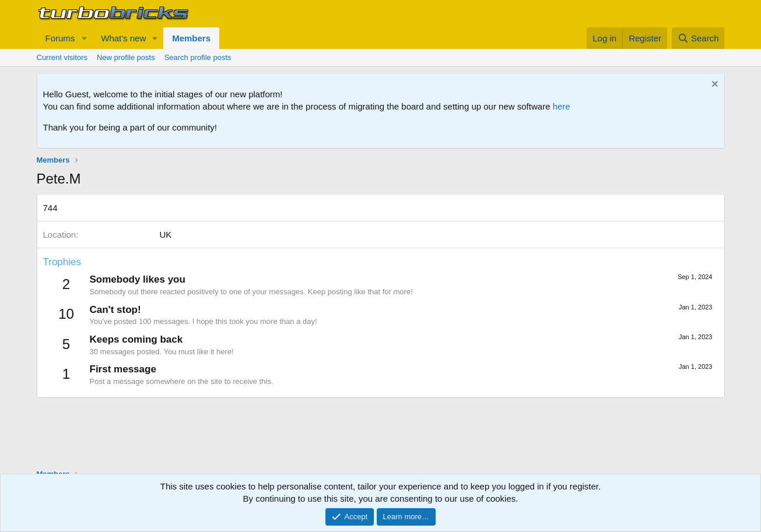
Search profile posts (198, 57)
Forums (60, 38)
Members (191, 38)
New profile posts (126, 57)
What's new (123, 38)
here (562, 106)
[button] (84, 38)
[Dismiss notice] (713, 85)
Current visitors (62, 57)
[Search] (698, 38)
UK (166, 235)
